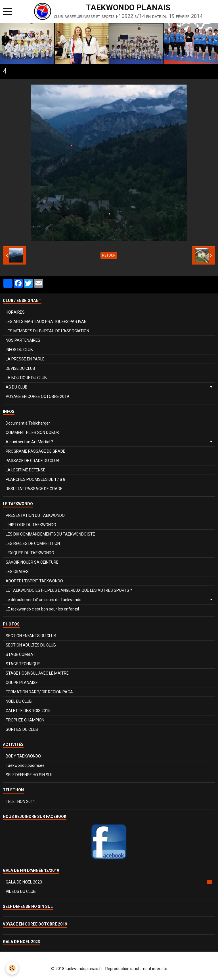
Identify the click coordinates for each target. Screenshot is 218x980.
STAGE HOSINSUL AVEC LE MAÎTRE (37, 673)
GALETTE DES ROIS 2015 (28, 711)
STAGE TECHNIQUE (23, 664)
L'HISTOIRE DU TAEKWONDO (31, 525)
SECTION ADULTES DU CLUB (31, 645)
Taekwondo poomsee (25, 765)
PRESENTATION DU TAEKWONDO (35, 515)
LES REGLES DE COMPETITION (33, 543)
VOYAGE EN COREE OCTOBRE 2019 (37, 396)
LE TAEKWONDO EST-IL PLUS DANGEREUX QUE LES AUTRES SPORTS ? (69, 590)
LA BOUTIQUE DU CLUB (26, 378)
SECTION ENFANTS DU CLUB (31, 636)
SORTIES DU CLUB (22, 729)
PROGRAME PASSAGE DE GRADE (35, 451)
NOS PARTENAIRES (23, 340)
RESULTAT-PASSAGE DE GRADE (34, 489)
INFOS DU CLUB (19, 350)
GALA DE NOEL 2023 (109, 882)
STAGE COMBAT (21, 654)
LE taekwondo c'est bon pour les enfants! (42, 609)
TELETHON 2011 (20, 801)
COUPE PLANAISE (22, 683)
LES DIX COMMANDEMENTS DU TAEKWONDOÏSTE (50, 534)
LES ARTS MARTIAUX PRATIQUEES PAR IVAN (46, 322)
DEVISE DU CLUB (20, 368)
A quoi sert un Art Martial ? (29, 442)
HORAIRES (15, 312)
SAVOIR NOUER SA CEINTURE (32, 562)
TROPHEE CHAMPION (25, 720)
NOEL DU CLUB (19, 701)
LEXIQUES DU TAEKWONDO (30, 553)
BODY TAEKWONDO (23, 756)
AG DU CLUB (17, 387)
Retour (109, 255)
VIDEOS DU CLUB (21, 891)
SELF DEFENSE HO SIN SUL (29, 775)
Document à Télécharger (28, 423)
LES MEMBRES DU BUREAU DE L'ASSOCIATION (47, 331)
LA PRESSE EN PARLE (25, 359)
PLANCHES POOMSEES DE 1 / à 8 (35, 479)
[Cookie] (12, 968)
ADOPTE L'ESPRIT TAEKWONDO (34, 581)
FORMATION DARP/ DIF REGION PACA (39, 692)
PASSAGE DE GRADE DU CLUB (33, 461)
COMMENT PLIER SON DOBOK (32, 433)
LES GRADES (17, 572)
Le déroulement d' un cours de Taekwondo (44, 600)
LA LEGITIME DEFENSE (26, 470)
